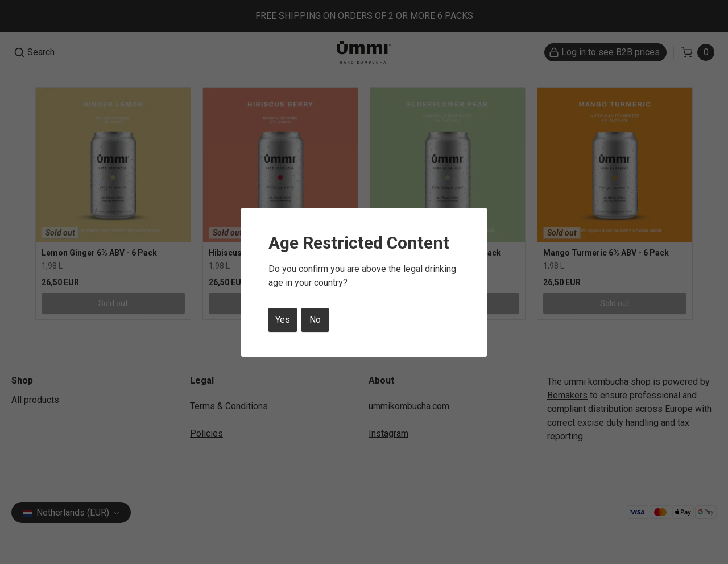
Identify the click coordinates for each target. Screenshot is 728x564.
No (315, 320)
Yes (283, 320)
